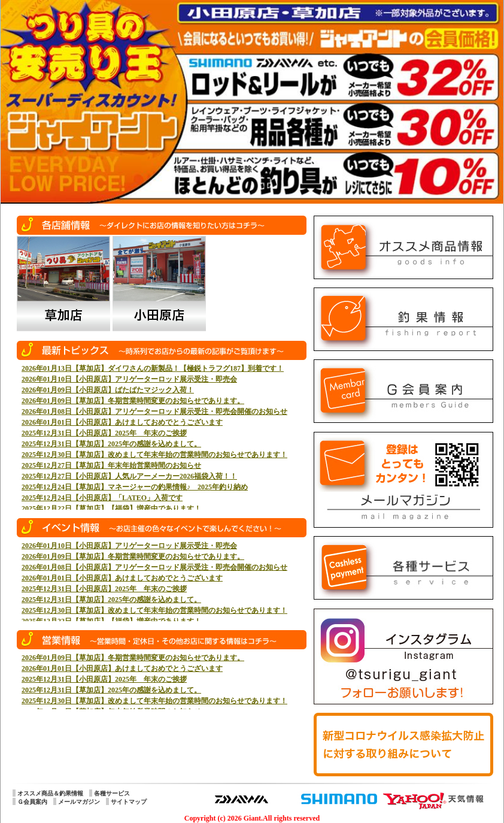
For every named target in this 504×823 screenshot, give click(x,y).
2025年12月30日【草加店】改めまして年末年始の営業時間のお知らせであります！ (154, 455)
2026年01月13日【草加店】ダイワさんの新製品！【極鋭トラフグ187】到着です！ (153, 368)
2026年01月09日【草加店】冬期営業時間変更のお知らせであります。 (133, 401)
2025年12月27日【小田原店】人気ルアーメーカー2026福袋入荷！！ (129, 476)
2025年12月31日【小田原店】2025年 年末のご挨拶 (104, 433)
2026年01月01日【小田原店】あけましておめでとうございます (122, 422)
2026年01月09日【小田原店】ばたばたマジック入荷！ (108, 390)
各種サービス (112, 793)
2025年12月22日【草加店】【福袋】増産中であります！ (111, 509)
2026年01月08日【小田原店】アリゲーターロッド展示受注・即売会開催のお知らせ (154, 411)
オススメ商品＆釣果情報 (50, 793)
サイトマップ (129, 802)
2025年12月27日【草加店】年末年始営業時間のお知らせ (111, 465)
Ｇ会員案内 (32, 802)
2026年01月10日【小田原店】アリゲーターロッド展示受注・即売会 (129, 379)
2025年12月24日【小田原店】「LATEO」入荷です (102, 498)
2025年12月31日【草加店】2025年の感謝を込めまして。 (111, 444)
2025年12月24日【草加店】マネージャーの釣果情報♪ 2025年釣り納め (135, 487)
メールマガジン (79, 802)
